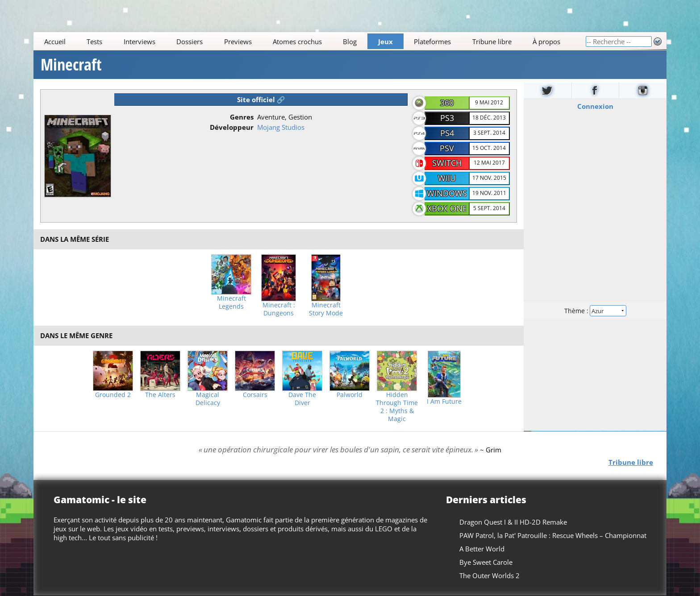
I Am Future (444, 401)
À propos (546, 41)
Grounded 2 (113, 395)
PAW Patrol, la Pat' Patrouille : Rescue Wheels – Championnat (553, 535)
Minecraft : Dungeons (279, 309)
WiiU (447, 178)
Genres (242, 117)
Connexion (595, 106)
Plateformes (433, 41)
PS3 (447, 118)
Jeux (385, 41)
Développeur (232, 127)
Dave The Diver (302, 399)
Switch (447, 163)
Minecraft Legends (231, 302)
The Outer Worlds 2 (490, 575)
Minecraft (71, 65)
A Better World (482, 549)
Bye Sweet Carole (486, 562)
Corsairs (255, 395)
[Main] (309, 41)
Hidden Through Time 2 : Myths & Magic (397, 407)
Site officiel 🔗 (261, 99)
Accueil (55, 41)
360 (447, 103)
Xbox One (447, 208)
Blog (350, 41)
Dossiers (190, 41)
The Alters (160, 395)
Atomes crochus (297, 41)
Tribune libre (492, 41)
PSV (447, 148)
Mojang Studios (281, 127)
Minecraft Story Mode (326, 309)
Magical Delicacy (208, 399)
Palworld (350, 395)
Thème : (595, 311)
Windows (447, 193)
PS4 (447, 133)
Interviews (140, 41)
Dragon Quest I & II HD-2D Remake (513, 522)
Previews (238, 41)
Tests (94, 41)
